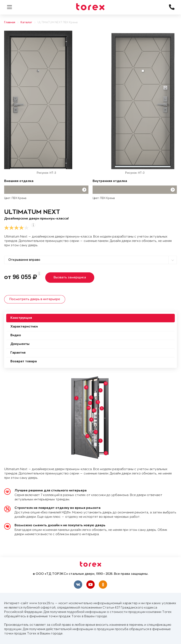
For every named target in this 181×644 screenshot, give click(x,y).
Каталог (26, 22)
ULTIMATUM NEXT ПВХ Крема (58, 22)
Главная (10, 22)
